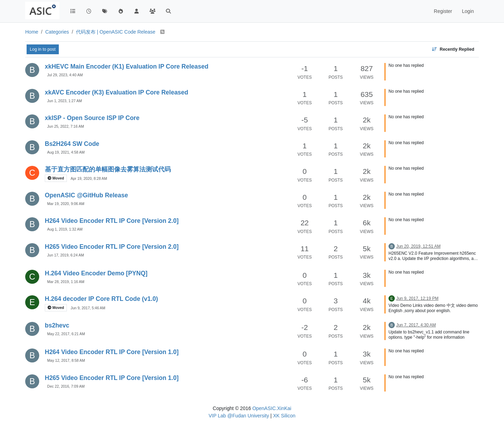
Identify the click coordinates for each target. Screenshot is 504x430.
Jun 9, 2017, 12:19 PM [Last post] (417, 298)
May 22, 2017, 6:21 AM (66, 334)
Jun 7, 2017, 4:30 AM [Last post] (416, 325)
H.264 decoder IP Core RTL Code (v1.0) (101, 299)
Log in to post (43, 49)
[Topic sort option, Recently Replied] (453, 49)
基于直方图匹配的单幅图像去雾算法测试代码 (108, 169)
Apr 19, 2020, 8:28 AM (89, 178)
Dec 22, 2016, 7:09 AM (66, 386)
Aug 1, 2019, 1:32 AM (65, 229)
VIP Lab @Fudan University (239, 416)
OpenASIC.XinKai (272, 408)
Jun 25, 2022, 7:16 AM (66, 126)
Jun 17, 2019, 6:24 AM (66, 255)
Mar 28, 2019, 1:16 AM (66, 282)
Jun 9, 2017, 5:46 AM (88, 308)
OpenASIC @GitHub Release (86, 195)
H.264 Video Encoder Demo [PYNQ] (96, 273)
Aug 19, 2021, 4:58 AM (66, 152)
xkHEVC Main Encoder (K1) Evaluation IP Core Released (127, 66)
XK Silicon (284, 416)
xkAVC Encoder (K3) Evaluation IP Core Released (117, 92)
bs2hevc (57, 325)
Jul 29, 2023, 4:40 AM (65, 75)
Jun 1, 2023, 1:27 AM (65, 101)
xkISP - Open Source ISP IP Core (92, 118)
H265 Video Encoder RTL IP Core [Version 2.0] (112, 247)
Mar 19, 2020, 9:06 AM (66, 204)
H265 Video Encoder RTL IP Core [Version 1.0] (112, 378)
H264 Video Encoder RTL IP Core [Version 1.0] (112, 352)
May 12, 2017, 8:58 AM (66, 360)
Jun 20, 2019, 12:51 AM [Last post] (418, 246)
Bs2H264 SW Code (72, 144)
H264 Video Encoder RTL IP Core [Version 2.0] (112, 221)
